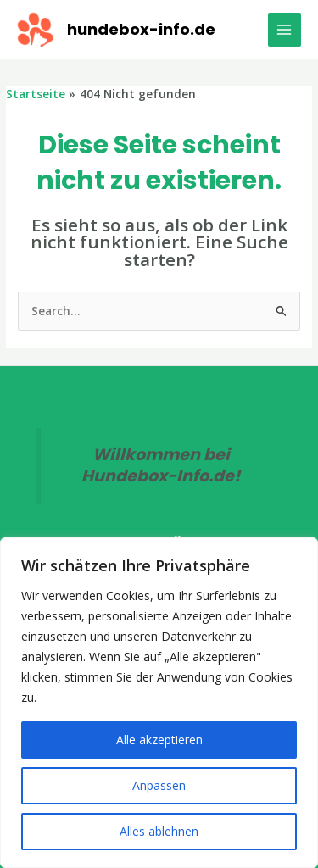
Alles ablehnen (159, 831)
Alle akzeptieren (159, 740)
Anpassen (159, 785)
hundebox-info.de (141, 29)
